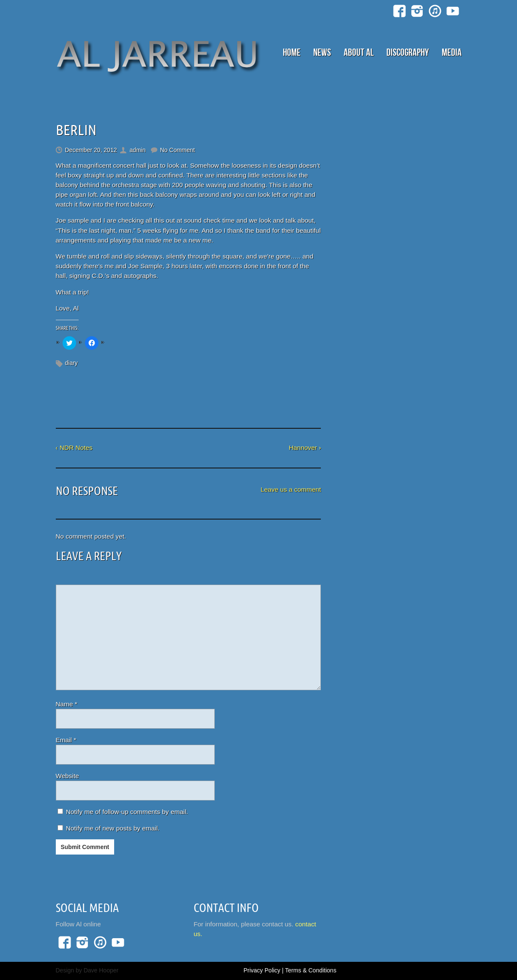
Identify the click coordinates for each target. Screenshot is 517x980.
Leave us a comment (291, 489)
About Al (359, 53)
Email (66, 740)
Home (292, 53)
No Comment (178, 150)
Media (452, 53)
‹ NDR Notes (74, 448)
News (322, 53)
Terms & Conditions (310, 970)
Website (67, 776)
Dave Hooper (101, 970)
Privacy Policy (262, 970)
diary (71, 363)
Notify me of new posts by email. (113, 828)
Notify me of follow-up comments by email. (127, 812)
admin (137, 150)
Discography (408, 53)
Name (67, 704)
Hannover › (305, 448)
